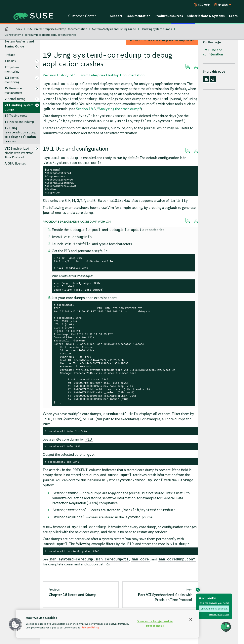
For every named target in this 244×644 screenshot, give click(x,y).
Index (18, 29)
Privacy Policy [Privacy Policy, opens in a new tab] (90, 628)
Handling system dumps (156, 29)
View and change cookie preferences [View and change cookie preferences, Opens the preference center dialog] (155, 623)
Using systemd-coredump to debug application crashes (40, 35)
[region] (107, 624)
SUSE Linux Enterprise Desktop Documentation (57, 29)
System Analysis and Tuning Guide (114, 29)
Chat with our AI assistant (214, 609)
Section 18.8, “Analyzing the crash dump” (108, 109)
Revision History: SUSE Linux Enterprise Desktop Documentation (94, 75)
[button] (15, 624)
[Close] (191, 619)
